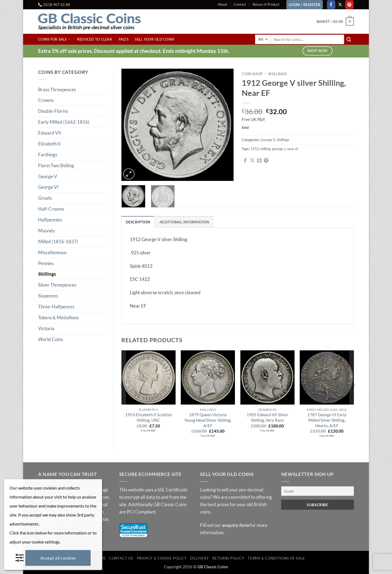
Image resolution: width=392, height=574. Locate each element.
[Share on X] (252, 161)
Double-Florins (53, 111)
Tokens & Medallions (58, 318)
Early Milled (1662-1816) (64, 122)
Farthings (48, 155)
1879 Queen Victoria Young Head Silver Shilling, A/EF (208, 420)
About (223, 4)
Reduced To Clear (95, 39)
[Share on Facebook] (245, 161)
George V (48, 176)
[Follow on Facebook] (331, 4)
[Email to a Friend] (259, 161)
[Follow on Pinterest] (349, 4)
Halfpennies (50, 220)
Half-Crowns (51, 209)
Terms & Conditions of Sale (276, 558)
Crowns (46, 100)
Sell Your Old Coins (154, 39)
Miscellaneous (52, 252)
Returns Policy (228, 558)
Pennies (46, 263)
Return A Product (266, 4)
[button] (335, 22)
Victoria (46, 328)
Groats (45, 198)
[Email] (318, 491)
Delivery (199, 558)
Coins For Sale (54, 39)
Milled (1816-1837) (58, 242)
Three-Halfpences (56, 307)
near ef (293, 149)
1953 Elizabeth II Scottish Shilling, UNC (148, 418)
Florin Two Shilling (56, 165)
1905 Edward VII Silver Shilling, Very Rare (267, 418)
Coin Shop (252, 74)
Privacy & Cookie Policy (162, 558)
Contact (240, 4)
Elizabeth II (49, 144)
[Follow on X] (340, 4)
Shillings (47, 274)
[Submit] (349, 39)
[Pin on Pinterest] (266, 161)
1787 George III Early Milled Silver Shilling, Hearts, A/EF (327, 420)
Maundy (47, 231)
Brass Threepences (57, 89)
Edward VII (50, 133)
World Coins (50, 339)
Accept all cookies (58, 558)
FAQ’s (124, 39)
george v (279, 149)
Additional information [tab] (184, 222)
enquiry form (235, 525)
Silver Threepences (57, 285)
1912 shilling (261, 149)
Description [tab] (138, 222)
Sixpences (48, 296)
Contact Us (121, 558)
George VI (48, 187)
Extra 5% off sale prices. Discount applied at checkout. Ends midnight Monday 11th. (134, 51)
